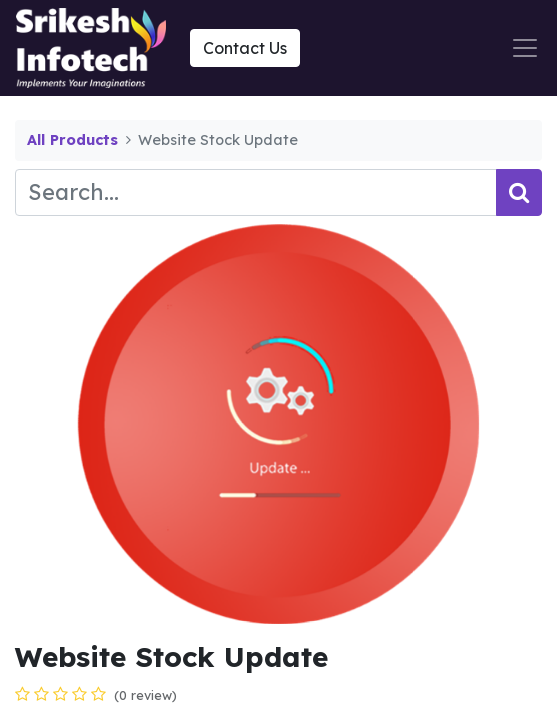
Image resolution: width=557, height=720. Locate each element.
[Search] (519, 192)
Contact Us (245, 48)
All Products (72, 140)
